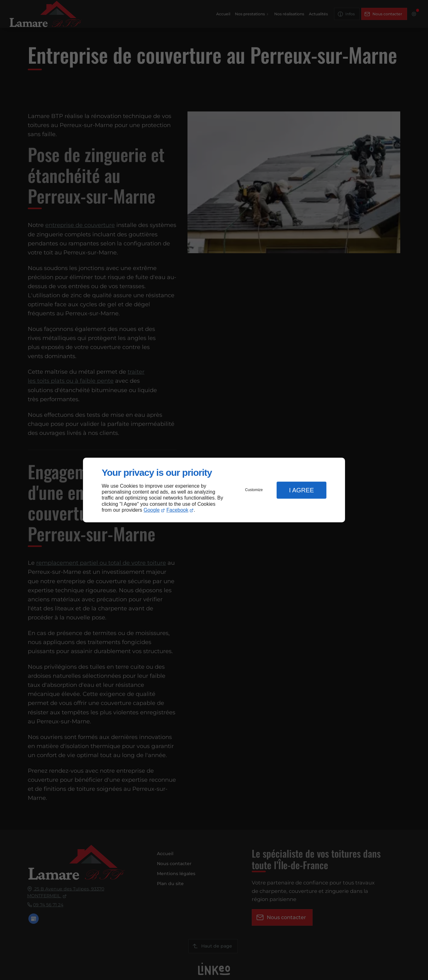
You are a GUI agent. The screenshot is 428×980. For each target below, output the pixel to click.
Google (152, 510)
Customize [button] (254, 490)
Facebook (178, 510)
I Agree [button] (301, 490)
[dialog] (214, 490)
